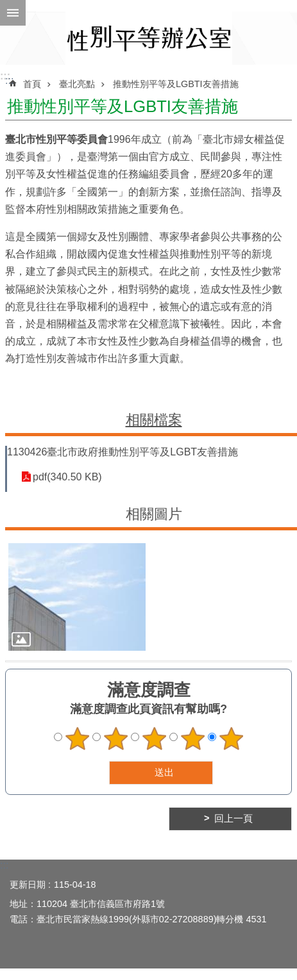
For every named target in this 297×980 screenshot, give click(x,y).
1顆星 (77, 739)
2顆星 (115, 739)
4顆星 (192, 739)
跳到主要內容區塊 (7, 7)
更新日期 (28, 885)
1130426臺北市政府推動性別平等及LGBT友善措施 (123, 452)
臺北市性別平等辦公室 (149, 38)
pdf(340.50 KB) (67, 477)
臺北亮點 (77, 84)
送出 (97, 772)
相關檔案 (154, 420)
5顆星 (231, 739)
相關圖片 (154, 514)
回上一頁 (233, 819)
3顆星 (154, 739)
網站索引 (13, 13)
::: (5, 76)
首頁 (32, 84)
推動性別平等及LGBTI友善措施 (176, 84)
